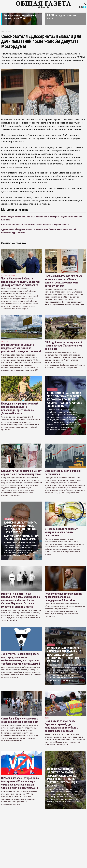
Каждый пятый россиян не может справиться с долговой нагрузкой (21, 472)
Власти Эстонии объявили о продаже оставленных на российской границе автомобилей (21, 348)
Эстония (5, 342)
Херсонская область (9, 275)
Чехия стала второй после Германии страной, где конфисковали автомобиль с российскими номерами (61, 726)
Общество (43, 7)
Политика (52, 389)
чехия (47, 718)
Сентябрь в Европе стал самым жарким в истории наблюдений (20, 720)
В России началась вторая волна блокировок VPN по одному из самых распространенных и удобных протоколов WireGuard (20, 783)
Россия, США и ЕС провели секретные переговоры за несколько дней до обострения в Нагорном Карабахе (64, 655)
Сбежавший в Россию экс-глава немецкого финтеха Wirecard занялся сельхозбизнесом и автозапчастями (64, 281)
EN (85, 7)
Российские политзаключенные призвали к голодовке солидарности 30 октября (64, 597)
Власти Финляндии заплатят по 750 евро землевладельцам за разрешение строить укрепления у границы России (62, 777)
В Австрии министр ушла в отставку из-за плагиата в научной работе (35, 225)
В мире (51, 645)
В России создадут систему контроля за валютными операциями (61, 532)
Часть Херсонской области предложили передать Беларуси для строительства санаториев (20, 282)
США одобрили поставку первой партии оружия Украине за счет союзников (64, 346)
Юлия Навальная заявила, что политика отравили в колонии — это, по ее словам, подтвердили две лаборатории (65, 400)
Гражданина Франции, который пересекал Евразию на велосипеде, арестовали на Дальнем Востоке (20, 408)
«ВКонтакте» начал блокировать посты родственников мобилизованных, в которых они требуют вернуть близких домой (21, 659)
